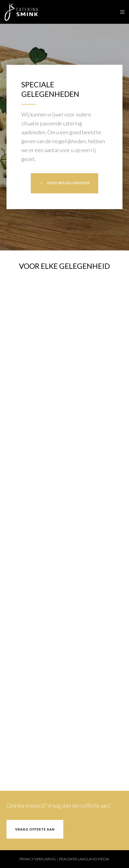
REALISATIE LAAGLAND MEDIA (84, 859)
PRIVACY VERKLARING (38, 859)
